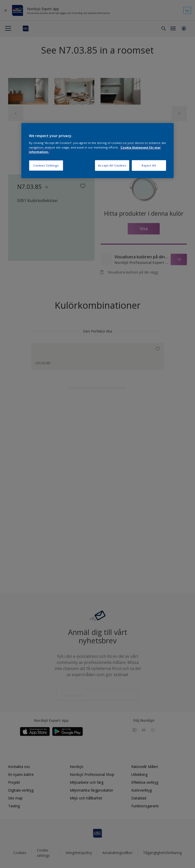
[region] (97, 151)
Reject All (149, 165)
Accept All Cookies (112, 165)
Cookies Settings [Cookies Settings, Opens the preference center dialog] (46, 165)
